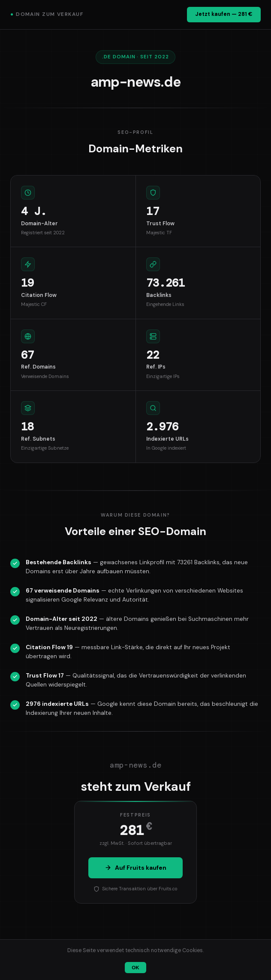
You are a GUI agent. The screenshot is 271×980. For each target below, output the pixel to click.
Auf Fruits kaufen (135, 868)
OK (135, 968)
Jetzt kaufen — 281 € (224, 14)
